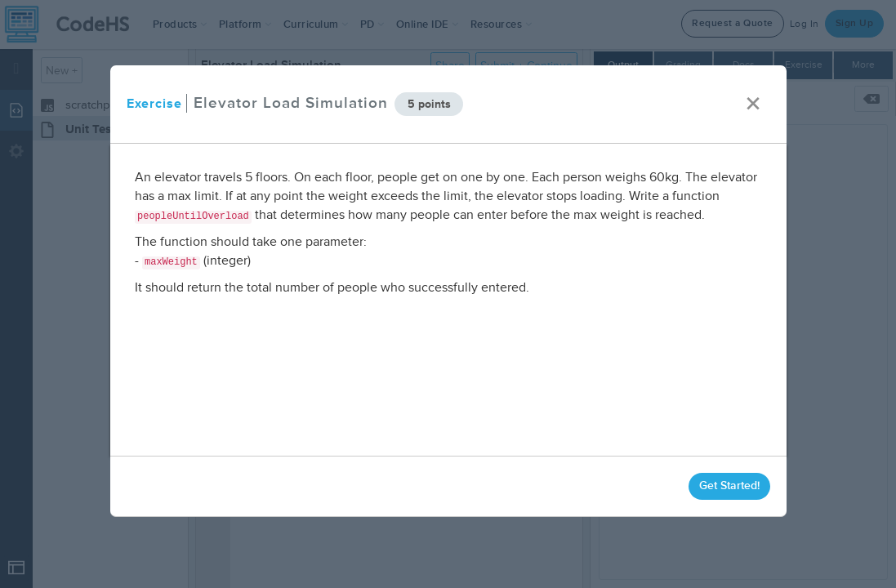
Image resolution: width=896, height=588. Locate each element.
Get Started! (729, 486)
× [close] (752, 104)
